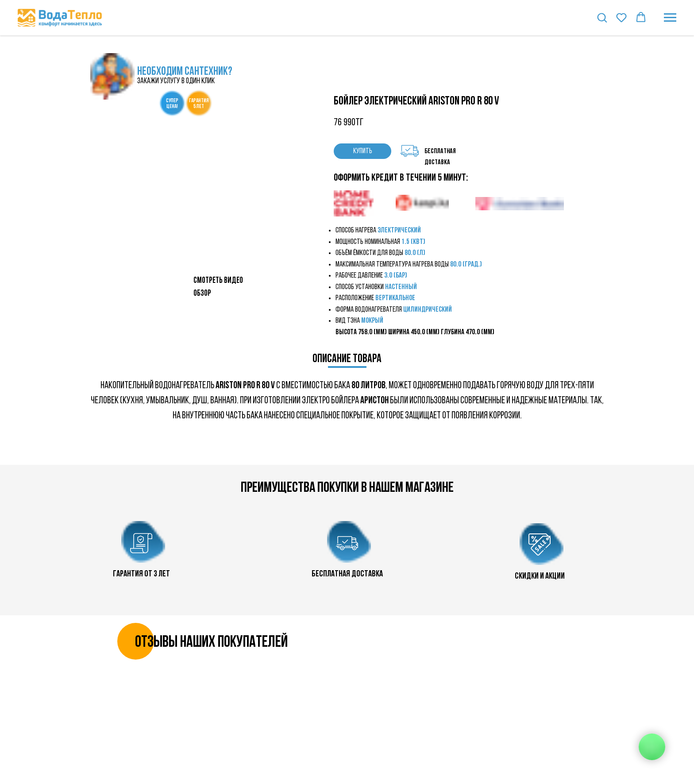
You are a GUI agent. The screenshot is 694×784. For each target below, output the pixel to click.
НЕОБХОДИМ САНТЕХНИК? (185, 72)
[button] (602, 17)
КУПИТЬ (363, 151)
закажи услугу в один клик (176, 81)
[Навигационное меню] (670, 18)
